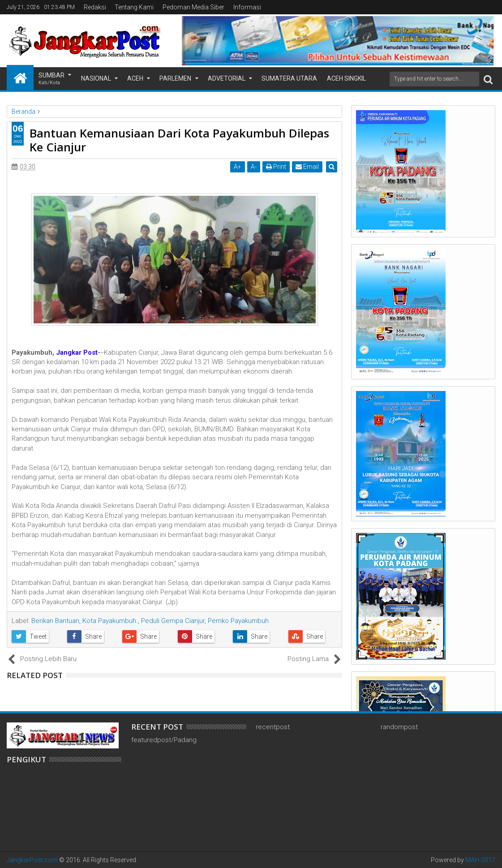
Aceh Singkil (346, 78)
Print (277, 167)
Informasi (247, 7)
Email (308, 167)
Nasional (96, 78)
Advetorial (227, 78)
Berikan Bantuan (55, 621)
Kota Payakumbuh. (110, 621)
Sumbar (51, 79)
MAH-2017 (480, 860)
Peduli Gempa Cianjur (173, 621)
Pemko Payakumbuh (238, 621)
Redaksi (95, 7)
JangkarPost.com (32, 860)
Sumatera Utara (289, 78)
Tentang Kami (134, 7)
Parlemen (175, 78)
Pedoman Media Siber (193, 7)
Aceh (135, 78)
